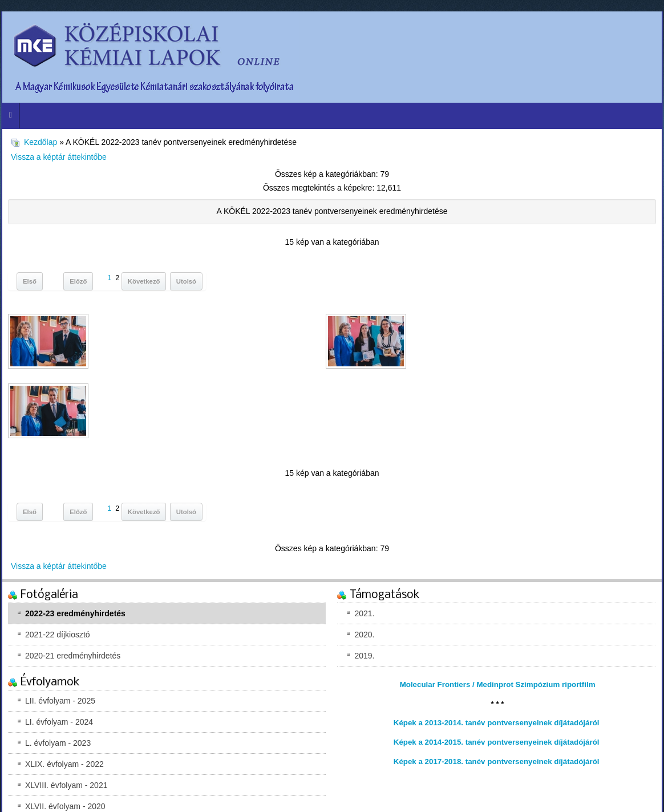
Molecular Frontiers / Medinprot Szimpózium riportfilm (498, 684)
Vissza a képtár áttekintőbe (59, 157)
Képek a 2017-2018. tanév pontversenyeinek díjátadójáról (497, 761)
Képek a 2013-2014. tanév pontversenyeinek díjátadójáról (497, 723)
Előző (78, 281)
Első (30, 281)
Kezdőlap (41, 142)
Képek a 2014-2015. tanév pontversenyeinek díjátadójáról (497, 742)
